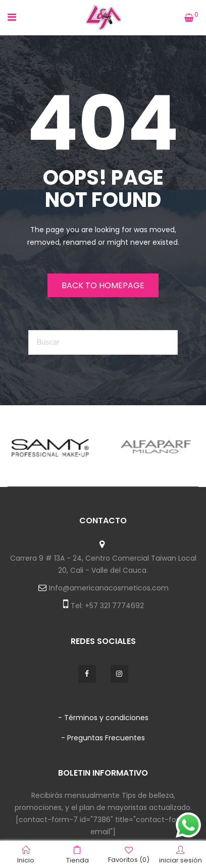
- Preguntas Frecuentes (103, 738)
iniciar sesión (181, 855)
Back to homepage (103, 285)
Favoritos (129, 855)
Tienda (78, 855)
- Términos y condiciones (103, 718)
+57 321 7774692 (114, 606)
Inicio (26, 855)
